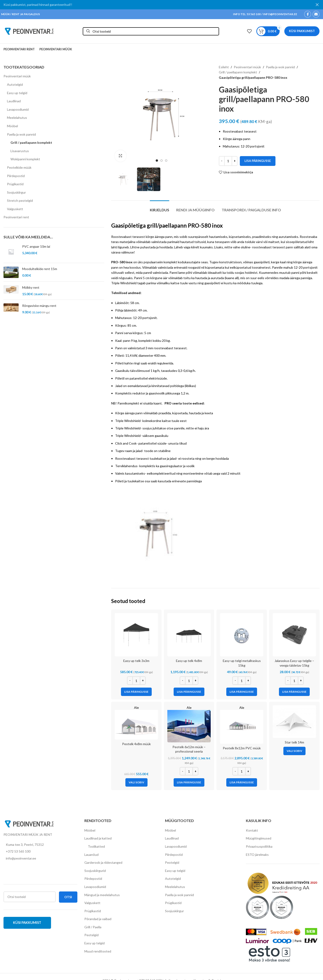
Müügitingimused (259, 838)
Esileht (224, 67)
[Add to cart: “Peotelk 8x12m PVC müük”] (242, 782)
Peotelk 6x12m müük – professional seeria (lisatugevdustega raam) (189, 751)
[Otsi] (151, 31)
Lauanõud (91, 854)
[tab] (160, 207)
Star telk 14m (294, 742)
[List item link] (40, 851)
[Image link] (29, 823)
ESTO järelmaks (257, 854)
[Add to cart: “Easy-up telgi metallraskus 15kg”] (242, 692)
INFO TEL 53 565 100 (247, 14)
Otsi (68, 897)
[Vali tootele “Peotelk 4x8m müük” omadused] (136, 782)
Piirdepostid (16, 176)
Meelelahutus (17, 117)
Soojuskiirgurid (95, 870)
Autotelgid (15, 84)
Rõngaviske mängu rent (39, 305)
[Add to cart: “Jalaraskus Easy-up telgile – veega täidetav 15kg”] (294, 692)
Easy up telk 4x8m (189, 660)
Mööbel (12, 126)
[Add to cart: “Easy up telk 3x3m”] (136, 692)
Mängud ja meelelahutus (102, 895)
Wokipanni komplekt (25, 159)
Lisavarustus (20, 151)
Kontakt (252, 830)
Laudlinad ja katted (98, 838)
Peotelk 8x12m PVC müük (242, 748)
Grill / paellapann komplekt (31, 142)
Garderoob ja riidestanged (103, 862)
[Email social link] (316, 14)
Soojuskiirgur (16, 192)
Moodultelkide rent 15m (40, 269)
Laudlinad (14, 101)
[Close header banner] (317, 5)
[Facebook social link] (308, 14)
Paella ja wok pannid (21, 134)
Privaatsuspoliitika (259, 846)
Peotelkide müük (19, 167)
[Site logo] (29, 31)
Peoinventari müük (17, 76)
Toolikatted (96, 846)
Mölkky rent (31, 287)
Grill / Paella (93, 927)
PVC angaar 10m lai (36, 246)
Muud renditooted (98, 951)
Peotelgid (91, 935)
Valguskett (15, 209)
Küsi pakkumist (302, 31)
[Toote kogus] (228, 161)
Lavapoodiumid (18, 109)
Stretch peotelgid (20, 200)
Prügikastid (15, 184)
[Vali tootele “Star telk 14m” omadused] (294, 751)
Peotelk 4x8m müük (136, 744)
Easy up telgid (17, 93)
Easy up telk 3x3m (136, 660)
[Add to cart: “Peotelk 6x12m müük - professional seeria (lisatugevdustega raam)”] (189, 782)
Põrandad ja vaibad (98, 919)
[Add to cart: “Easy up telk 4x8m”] (189, 692)
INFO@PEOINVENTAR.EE (280, 14)
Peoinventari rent (16, 217)
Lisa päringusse (258, 161)
